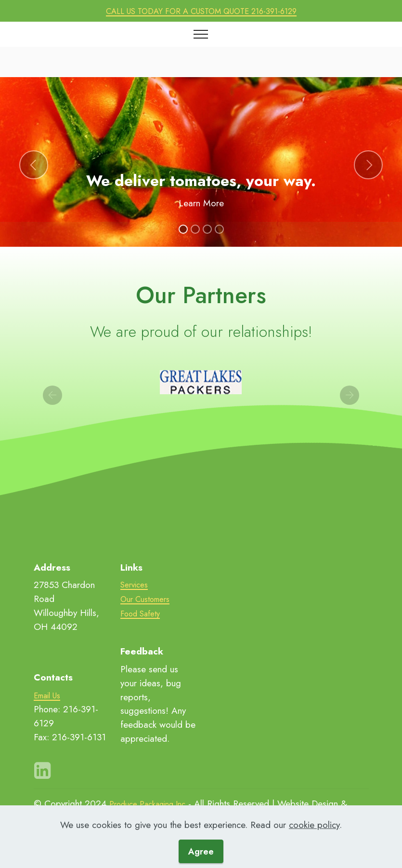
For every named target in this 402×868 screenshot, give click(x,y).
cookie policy (314, 824)
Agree (201, 851)
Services (136, 585)
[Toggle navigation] (201, 34)
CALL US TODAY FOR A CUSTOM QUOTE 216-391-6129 (201, 11)
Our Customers (148, 599)
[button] (34, 165)
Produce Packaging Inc (154, 803)
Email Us (50, 695)
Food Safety (142, 614)
